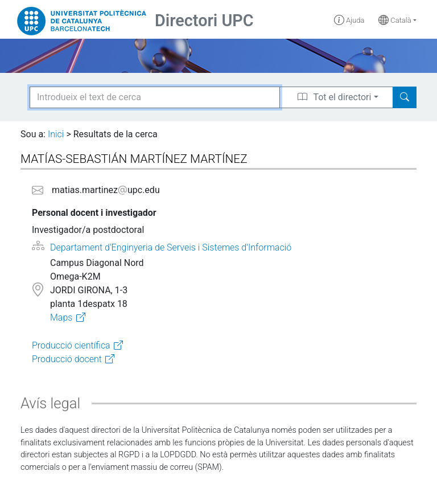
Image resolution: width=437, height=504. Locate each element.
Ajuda (349, 20)
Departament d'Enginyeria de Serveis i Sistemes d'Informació (171, 247)
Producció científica (71, 345)
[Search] (405, 97)
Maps (61, 317)
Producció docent (67, 359)
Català (395, 20)
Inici (56, 134)
